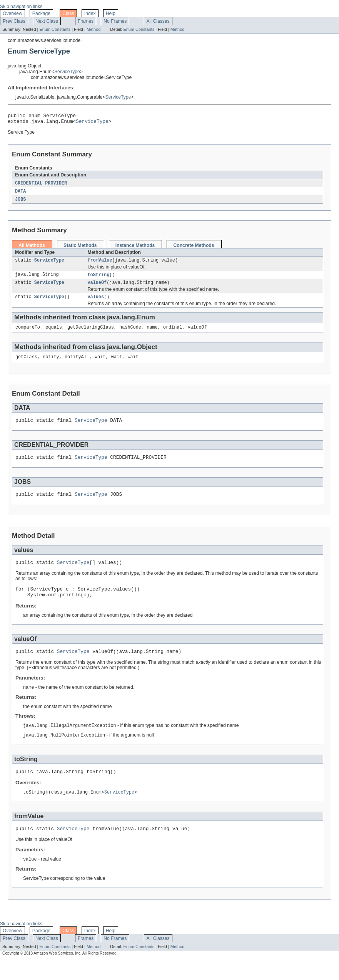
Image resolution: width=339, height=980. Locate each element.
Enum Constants (55, 29)
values (96, 303)
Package (41, 13)
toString (98, 279)
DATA (20, 194)
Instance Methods (135, 249)
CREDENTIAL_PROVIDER (41, 186)
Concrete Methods (194, 249)
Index (90, 13)
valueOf (97, 288)
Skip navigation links (21, 7)
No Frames (115, 21)
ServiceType (67, 72)
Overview (13, 13)
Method (94, 29)
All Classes (158, 21)
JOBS (20, 203)
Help (111, 13)
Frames (86, 21)
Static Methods (80, 249)
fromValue (100, 264)
